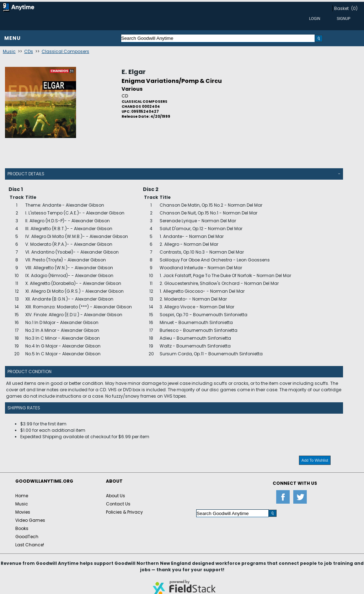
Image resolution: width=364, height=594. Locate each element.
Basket (341, 8)
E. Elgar (134, 72)
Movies (23, 512)
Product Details (26, 174)
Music (9, 51)
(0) (354, 8)
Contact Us (118, 504)
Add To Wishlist (315, 460)
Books (22, 528)
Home (22, 496)
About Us (116, 496)
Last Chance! (30, 545)
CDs (29, 51)
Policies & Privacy (124, 512)
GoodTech (27, 537)
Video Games (30, 520)
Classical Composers (65, 51)
